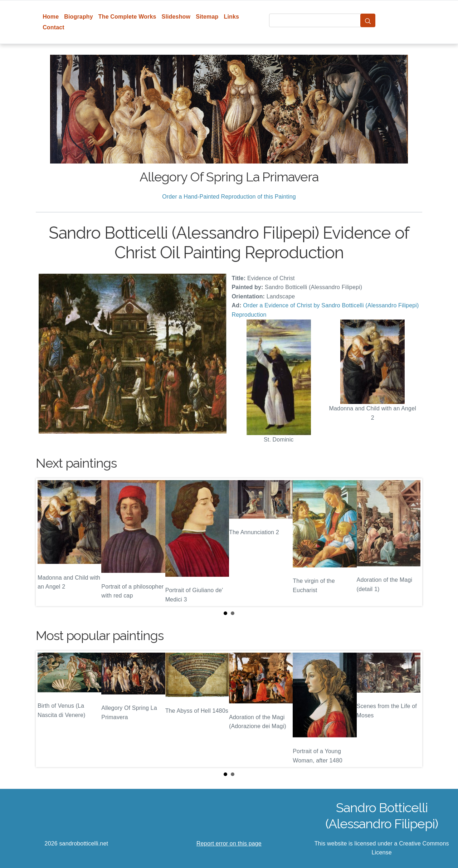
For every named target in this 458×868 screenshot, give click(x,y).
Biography (79, 17)
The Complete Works (127, 17)
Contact (53, 27)
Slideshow (176, 17)
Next (411, 542)
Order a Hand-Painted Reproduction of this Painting (229, 197)
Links (232, 17)
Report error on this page (229, 843)
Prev (47, 542)
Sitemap (207, 17)
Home (51, 17)
